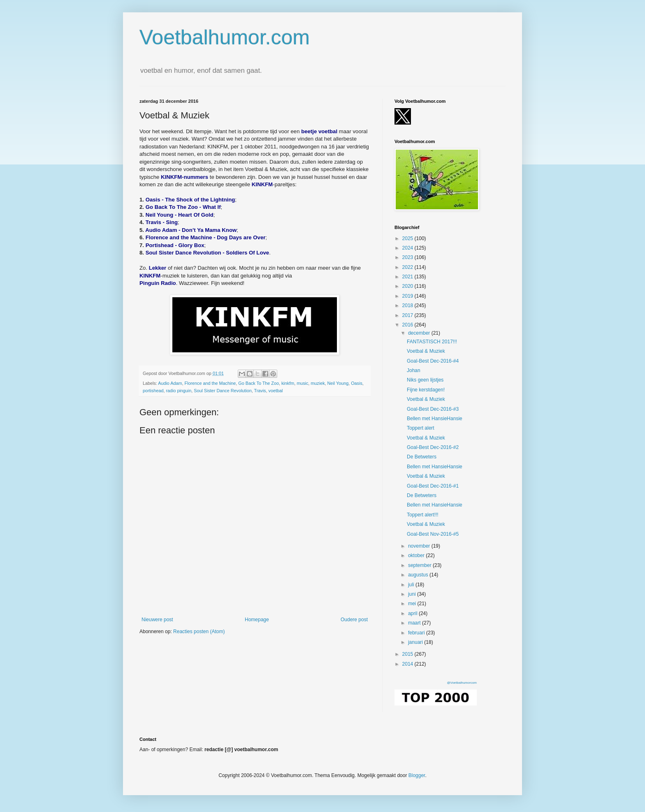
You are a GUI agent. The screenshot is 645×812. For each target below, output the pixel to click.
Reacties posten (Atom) (199, 632)
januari (416, 642)
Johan (414, 370)
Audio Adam (170, 383)
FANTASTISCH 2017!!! (432, 342)
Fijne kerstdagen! (426, 390)
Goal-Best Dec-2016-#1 (433, 486)
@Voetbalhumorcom (462, 683)
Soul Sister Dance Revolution (223, 391)
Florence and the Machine (210, 383)
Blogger (417, 775)
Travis (260, 391)
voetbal (276, 391)
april (413, 613)
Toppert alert (421, 428)
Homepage (257, 620)
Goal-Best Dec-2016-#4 (433, 361)
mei (413, 604)
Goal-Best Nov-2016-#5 (433, 534)
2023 (408, 257)
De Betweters (422, 457)
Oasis (357, 383)
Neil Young (338, 383)
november (420, 546)
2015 (408, 654)
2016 (408, 325)
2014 (408, 664)
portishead (153, 391)
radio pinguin (179, 391)
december (420, 333)
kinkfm (288, 383)
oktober (417, 555)
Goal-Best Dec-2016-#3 (433, 409)
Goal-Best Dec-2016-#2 (433, 447)
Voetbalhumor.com (225, 37)
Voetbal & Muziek (426, 351)
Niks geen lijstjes (425, 380)
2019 (408, 296)
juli (412, 585)
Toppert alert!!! (423, 515)
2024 (408, 248)
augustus (419, 575)
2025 (408, 238)
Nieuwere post (157, 620)
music (302, 383)
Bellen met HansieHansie (435, 419)
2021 (408, 277)
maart (415, 623)
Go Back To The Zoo (259, 383)
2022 (408, 267)
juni (413, 594)
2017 (408, 315)
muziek (318, 383)
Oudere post (354, 620)
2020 (408, 286)
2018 (408, 305)
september (420, 565)
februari (417, 633)
